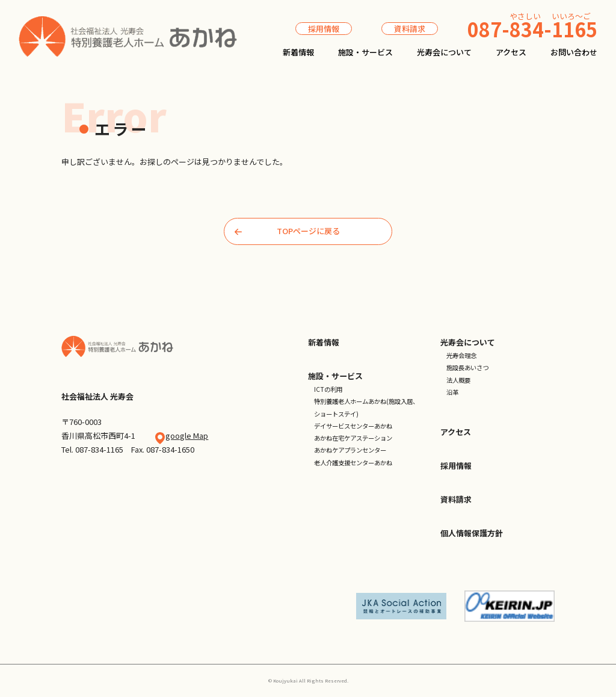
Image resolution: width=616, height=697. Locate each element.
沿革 (452, 392)
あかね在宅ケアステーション (353, 438)
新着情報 (298, 52)
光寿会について (444, 52)
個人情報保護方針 (472, 533)
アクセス (511, 52)
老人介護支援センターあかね (353, 463)
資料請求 (410, 29)
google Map (187, 435)
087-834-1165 (99, 449)
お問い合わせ (574, 52)
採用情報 (324, 29)
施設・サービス (365, 52)
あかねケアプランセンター (350, 450)
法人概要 (458, 380)
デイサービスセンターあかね (353, 426)
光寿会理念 (461, 355)
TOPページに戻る (287, 231)
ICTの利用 (328, 389)
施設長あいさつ (467, 367)
